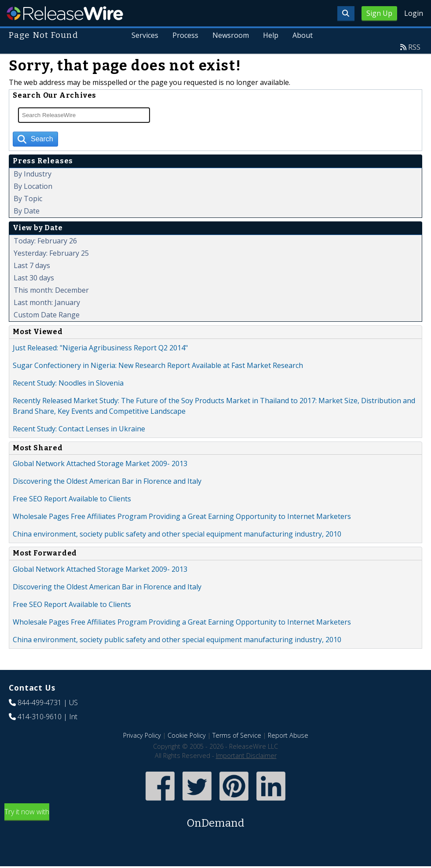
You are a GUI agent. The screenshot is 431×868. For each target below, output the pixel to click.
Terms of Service (237, 735)
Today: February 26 (45, 241)
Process (186, 35)
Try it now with (215, 819)
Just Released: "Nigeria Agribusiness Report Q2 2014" (100, 348)
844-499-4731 (40, 702)
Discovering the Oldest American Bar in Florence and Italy (107, 481)
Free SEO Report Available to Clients (72, 499)
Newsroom (231, 35)
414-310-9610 (40, 717)
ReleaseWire (65, 13)
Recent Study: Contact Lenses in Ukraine (79, 429)
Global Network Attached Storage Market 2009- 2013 (100, 463)
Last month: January (47, 302)
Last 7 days (32, 265)
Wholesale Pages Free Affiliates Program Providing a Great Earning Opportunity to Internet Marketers (182, 516)
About (303, 35)
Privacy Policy (142, 735)
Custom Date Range (47, 315)
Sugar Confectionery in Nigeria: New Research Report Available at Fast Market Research (158, 365)
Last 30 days (34, 278)
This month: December (51, 290)
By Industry (33, 174)
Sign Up (379, 13)
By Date (27, 211)
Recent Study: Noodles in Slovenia (68, 383)
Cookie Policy (187, 735)
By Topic (28, 199)
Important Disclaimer (246, 756)
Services (145, 35)
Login (414, 13)
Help (271, 35)
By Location (33, 186)
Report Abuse (288, 735)
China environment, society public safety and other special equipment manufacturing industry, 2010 (177, 534)
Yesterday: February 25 (51, 253)
